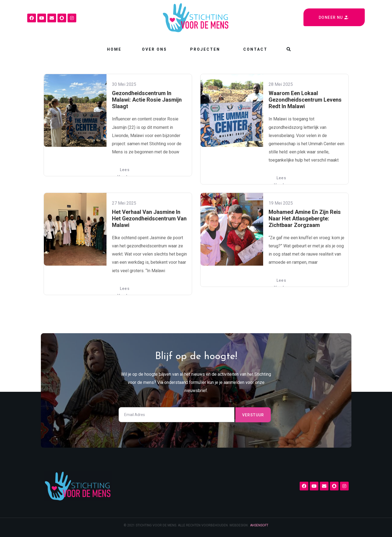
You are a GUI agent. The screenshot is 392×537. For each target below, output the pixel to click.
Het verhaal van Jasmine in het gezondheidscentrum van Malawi (149, 219)
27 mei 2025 (124, 203)
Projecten (205, 49)
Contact (255, 49)
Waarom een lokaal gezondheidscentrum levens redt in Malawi (305, 100)
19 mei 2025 (281, 203)
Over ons (154, 49)
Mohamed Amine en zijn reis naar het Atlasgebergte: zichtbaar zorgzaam (305, 219)
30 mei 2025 (124, 84)
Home (114, 49)
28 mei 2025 (281, 84)
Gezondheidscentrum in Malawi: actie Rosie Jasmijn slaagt (147, 100)
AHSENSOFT (259, 525)
